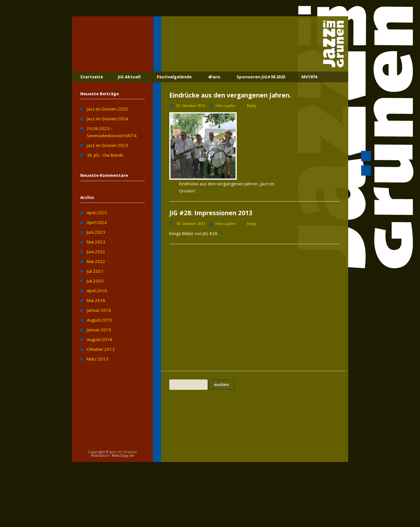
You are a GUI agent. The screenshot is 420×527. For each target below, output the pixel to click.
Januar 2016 (99, 310)
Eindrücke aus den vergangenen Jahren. (230, 95)
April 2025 (97, 213)
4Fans (214, 77)
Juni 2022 (96, 252)
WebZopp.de (123, 455)
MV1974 (309, 77)
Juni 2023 (96, 232)
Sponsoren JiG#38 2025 (261, 77)
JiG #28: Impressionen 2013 (211, 213)
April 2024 (97, 222)
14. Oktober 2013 (191, 224)
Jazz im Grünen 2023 (107, 145)
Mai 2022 (96, 261)
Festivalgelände (174, 77)
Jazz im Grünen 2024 (107, 119)
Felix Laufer (226, 105)
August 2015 (99, 320)
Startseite (92, 77)
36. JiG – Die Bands (105, 155)
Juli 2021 (95, 271)
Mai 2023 (96, 242)
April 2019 (97, 291)
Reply (252, 105)
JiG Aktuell (129, 77)
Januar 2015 (99, 330)
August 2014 (99, 339)
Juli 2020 (95, 281)
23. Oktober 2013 (191, 105)
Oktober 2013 (101, 349)
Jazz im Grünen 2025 (107, 109)
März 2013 (97, 359)
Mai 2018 (96, 300)
